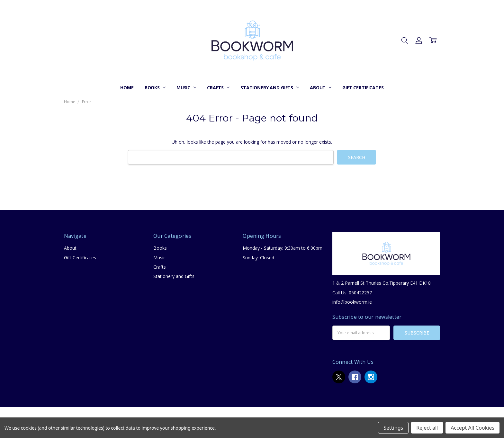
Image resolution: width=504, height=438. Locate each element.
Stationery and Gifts (270, 88)
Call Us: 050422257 (352, 293)
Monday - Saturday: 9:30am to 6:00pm (283, 248)
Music (186, 88)
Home (127, 88)
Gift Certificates (363, 88)
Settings (393, 428)
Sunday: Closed (258, 258)
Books (155, 88)
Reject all (427, 428)
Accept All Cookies (473, 428)
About (321, 88)
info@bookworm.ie (352, 302)
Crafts (218, 88)
